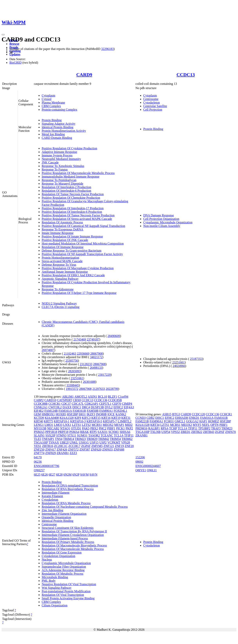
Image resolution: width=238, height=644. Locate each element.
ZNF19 (119, 446)
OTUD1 (76, 428)
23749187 (93, 339)
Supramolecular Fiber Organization (64, 567)
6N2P (76, 475)
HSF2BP (72, 414)
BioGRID (15, 63)
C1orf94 (123, 397)
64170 (38, 457)
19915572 (72, 389)
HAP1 (203, 421)
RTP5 (93, 432)
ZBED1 (186, 432)
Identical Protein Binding (58, 127)
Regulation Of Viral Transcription (63, 595)
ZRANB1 (63, 453)
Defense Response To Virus (59, 265)
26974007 (48, 350)
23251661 (77, 378)
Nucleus (47, 560)
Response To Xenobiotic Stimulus (63, 166)
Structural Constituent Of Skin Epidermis (68, 528)
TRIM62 (127, 439)
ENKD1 (194, 418)
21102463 (70, 354)
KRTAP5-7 (110, 421)
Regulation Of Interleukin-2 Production (66, 187)
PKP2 (129, 428)
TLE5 (37, 439)
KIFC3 (86, 418)
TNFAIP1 (48, 439)
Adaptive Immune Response (59, 152)
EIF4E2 (39, 411)
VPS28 (126, 442)
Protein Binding (52, 120)
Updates (15, 54)
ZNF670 (231, 432)
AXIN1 (92, 397)
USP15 (94, 442)
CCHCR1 (54, 404)
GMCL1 (180, 421)
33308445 (73, 385)
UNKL (74, 442)
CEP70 (117, 404)
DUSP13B (97, 407)
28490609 (114, 336)
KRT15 (96, 418)
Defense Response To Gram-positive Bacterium (72, 251)
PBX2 (94, 428)
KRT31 (126, 418)
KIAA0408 (52, 418)
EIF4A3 (129, 407)
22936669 (83, 354)
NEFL (206, 425)
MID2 (129, 425)
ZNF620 (96, 449)
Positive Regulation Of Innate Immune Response (72, 236)
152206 (140, 457)
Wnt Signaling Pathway (57, 588)
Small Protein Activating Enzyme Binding (68, 598)
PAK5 (86, 428)
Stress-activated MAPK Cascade (62, 261)
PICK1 (120, 428)
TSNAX (54, 442)
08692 (139, 462)
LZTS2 (86, 425)
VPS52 (175, 432)
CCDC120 (198, 414)
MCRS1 (97, 425)
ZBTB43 (209, 432)
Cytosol (47, 99)
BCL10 (102, 397)
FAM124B (51, 411)
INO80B (101, 414)
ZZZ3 (73, 453)
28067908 (96, 354)
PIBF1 (111, 428)
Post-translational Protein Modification (66, 591)
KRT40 (38, 421)
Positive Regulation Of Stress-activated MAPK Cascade (77, 219)
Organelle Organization (56, 517)
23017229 (104, 375)
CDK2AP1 (91, 404)
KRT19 (116, 418)
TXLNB (155, 432)
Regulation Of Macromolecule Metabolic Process (73, 549)
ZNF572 (73, 449)
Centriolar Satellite (155, 106)
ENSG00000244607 (148, 466)
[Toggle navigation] (3, 35)
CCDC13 (186, 75)
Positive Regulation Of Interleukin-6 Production (72, 212)
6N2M (68, 475)
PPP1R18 (51, 432)
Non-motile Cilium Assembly (162, 226)
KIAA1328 (67, 418)
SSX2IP (50, 435)
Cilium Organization (55, 605)
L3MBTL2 (124, 421)
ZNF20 (129, 446)
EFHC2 (118, 407)
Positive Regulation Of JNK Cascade (65, 240)
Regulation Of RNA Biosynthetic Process (68, 489)
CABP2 (39, 400)
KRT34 (155, 425)
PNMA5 (39, 432)
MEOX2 (108, 425)
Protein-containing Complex (59, 110)
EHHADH (182, 418)
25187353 (196, 359)
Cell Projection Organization (161, 219)
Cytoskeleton (151, 103)
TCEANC (107, 435)
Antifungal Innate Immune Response (65, 272)
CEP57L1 (105, 404)
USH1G (84, 442)
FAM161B (79, 411)
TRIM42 (104, 439)
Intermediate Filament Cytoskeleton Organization (73, 535)
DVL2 (109, 407)
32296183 (107, 49)
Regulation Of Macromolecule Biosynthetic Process (74, 545)
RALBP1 (154, 428)
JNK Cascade (50, 162)
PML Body (49, 581)
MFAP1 (119, 425)
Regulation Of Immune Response (63, 247)
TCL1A (119, 435)
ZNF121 (109, 446)
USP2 (103, 442)
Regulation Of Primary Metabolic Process (68, 542)
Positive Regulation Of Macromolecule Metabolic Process (78, 173)
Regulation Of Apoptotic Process (62, 222)
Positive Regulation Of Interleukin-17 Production (73, 208)
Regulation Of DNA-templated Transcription (70, 485)
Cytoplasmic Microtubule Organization (168, 222)
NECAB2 (53, 428)
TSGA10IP (41, 442)
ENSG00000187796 (47, 466)
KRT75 (48, 421)
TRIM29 (92, 439)
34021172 (96, 357)
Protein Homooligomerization (60, 258)
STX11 (72, 435)
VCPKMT (114, 442)
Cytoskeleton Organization (59, 556)
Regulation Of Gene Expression (62, 552)
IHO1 (82, 414)
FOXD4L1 (120, 411)
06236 (38, 462)
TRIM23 (80, 439)
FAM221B (142, 421)
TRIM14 (69, 439)
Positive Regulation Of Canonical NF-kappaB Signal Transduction (83, 226)
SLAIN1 (39, 435)
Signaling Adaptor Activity (59, 124)
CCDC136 (101, 400)
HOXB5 (61, 414)
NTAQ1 (65, 428)
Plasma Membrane (53, 103)
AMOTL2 (81, 397)
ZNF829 (50, 453)
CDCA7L (78, 404)
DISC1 (77, 407)
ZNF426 (62, 449)
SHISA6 (125, 432)
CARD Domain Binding (57, 138)
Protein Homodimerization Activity (64, 131)
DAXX (67, 407)
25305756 (72, 361)
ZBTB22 (197, 432)
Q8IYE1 (141, 470)
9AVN (93, 475)
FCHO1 (169, 421)
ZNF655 (107, 449)
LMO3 (58, 425)
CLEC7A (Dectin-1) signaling (61, 307)
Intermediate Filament (56, 493)
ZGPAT (86, 446)
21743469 (80, 339)
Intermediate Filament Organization (64, 514)
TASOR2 (94, 435)
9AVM (84, 475)
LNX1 (67, 425)
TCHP (173, 428)
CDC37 (66, 404)
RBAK (84, 432)
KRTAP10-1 (62, 421)
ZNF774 (39, 453)
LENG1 (39, 425)
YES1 (38, 446)
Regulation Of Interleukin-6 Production (66, 191)
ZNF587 (85, 449)
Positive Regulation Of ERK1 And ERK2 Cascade (73, 275)
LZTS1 (77, 425)
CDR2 (150, 418)
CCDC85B (115, 400)
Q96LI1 (152, 470)
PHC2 (102, 428)
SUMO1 (82, 435)
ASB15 (167, 414)
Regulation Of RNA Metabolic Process (66, 503)
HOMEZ (213, 421)
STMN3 (61, 435)
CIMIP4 (127, 404)
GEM (37, 414)
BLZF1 (112, 397)
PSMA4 (74, 432)
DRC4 (86, 407)
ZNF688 (119, 449)
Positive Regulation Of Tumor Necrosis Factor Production (78, 215)
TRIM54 (115, 439)
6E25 (37, 475)
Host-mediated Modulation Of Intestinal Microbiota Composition (83, 243)
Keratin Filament (52, 496)
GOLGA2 (192, 421)
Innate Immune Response (58, 233)
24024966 (179, 366)
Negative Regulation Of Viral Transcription (69, 584)
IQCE (111, 414)
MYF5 (197, 425)
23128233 (86, 364)
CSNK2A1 (41, 407)
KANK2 (121, 414)
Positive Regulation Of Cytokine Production (69, 148)
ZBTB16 (48, 446)
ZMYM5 (97, 446)
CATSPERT (64, 400)
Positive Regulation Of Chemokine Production (71, 198)
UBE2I (64, 442)
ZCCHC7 (74, 446)
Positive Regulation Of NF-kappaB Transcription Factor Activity (82, 254)
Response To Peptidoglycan (59, 180)
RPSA (165, 428)
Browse (14, 44)
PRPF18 (63, 432)
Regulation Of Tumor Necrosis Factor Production (73, 194)
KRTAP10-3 (78, 421)
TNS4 (59, 439)
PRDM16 (141, 428)
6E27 (52, 475)
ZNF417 (50, 449)
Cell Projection (153, 110)
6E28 (59, 475)
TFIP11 (129, 435)
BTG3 (176, 414)
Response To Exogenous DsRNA (62, 229)
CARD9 (84, 75)
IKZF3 (91, 414)
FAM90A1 (106, 411)
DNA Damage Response (159, 215)
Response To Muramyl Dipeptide (62, 184)
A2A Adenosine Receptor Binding (63, 570)
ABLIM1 (68, 397)
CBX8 (77, 400)
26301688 (89, 382)
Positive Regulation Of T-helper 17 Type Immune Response (79, 293)
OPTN (215, 425)
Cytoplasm (48, 95)
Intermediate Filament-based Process (65, 538)
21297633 (99, 389)
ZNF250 (39, 449)
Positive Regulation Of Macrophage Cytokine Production (78, 268)
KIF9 (78, 418)
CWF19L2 (55, 407)
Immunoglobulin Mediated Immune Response (71, 177)
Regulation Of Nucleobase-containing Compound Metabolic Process (85, 507)
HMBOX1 (48, 414)
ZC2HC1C (61, 446)
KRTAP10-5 (94, 421)
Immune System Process (57, 155)
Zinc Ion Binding (52, 510)
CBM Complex (51, 106)
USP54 (166, 432)
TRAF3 (216, 428)
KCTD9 (39, 418)
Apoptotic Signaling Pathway (60, 279)
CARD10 (50, 400)
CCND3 (141, 418)
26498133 (96, 368)
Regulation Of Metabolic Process (63, 574)
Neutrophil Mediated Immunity (61, 159)
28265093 (74, 371)
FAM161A (65, 411)
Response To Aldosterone (58, 289)
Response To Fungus (55, 169)
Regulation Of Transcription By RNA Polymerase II (74, 531)
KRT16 (106, 418)
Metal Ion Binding (53, 134)
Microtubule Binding (55, 577)
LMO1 (49, 425)
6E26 (45, 475)
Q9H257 (39, 470)
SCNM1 (114, 432)
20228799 (112, 389)
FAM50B (93, 411)
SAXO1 (103, 432)
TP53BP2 (204, 428)
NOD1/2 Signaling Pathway (59, 303)
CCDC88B (41, 404)
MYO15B (40, 428)
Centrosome (151, 99)
